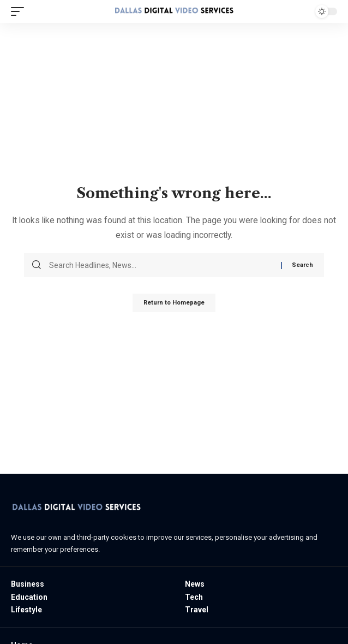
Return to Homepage (174, 303)
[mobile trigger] (20, 11)
